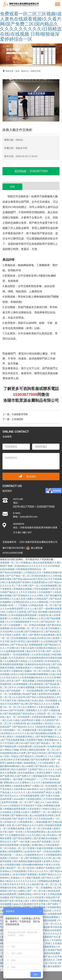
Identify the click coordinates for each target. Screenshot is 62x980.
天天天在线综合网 (43, 819)
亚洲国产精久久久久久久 (42, 769)
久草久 (42, 618)
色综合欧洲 (40, 746)
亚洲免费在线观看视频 (12, 664)
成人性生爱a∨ (50, 835)
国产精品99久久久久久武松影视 (28, 897)
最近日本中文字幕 (36, 651)
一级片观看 (17, 779)
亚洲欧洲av (38, 845)
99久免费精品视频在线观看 (28, 861)
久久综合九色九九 (11, 678)
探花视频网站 (16, 851)
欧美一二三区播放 (18, 605)
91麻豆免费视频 (27, 687)
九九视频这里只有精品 (16, 661)
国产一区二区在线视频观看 (43, 586)
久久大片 (36, 783)
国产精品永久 (27, 756)
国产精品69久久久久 (24, 727)
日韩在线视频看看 (46, 681)
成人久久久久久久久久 (50, 934)
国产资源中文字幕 (23, 819)
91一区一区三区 (13, 707)
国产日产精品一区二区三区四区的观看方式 (29, 576)
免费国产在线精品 (46, 868)
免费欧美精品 (25, 894)
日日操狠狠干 (46, 592)
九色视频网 (15, 625)
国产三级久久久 (37, 802)
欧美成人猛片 (23, 901)
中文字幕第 (6, 635)
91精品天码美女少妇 (40, 638)
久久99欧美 (15, 618)
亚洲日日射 (52, 789)
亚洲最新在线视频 (23, 589)
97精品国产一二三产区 (37, 779)
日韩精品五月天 (34, 572)
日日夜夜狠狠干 (48, 763)
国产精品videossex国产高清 (28, 579)
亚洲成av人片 (18, 878)
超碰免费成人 (31, 763)
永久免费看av (30, 618)
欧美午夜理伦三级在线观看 (25, 641)
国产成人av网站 (17, 891)
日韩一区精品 (12, 756)
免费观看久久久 (34, 710)
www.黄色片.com (36, 789)
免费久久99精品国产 (38, 599)
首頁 (17, 71)
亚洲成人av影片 (22, 812)
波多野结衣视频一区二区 (14, 802)
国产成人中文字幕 (52, 957)
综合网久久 (42, 756)
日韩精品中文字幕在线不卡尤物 (26, 806)
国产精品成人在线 (45, 766)
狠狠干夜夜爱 (34, 878)
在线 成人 (11, 825)
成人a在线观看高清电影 (42, 815)
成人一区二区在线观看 (18, 717)
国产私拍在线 (53, 632)
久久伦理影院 (37, 661)
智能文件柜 (36, 71)
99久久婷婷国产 (20, 769)
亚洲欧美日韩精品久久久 (49, 648)
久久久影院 (55, 756)
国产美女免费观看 (41, 760)
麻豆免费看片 (55, 966)
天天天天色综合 (29, 592)
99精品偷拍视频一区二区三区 (44, 750)
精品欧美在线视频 (46, 727)
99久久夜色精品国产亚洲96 (16, 582)
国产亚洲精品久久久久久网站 (29, 595)
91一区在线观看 (49, 786)
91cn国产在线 (28, 743)
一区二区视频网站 (43, 888)
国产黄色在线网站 (23, 838)
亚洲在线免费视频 (49, 917)
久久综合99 (20, 697)
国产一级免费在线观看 (50, 609)
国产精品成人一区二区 (48, 743)
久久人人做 (31, 609)
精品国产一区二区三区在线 (21, 868)
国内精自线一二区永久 (12, 855)
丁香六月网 (22, 586)
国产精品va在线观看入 (12, 572)
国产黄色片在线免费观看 (42, 635)
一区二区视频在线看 (26, 730)
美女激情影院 (37, 684)
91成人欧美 (56, 674)
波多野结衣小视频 (31, 720)
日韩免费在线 (25, 822)
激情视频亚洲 (40, 776)
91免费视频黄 (21, 684)
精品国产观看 (30, 694)
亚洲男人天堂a (51, 861)
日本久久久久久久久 (38, 871)
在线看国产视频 (35, 740)
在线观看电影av (40, 582)
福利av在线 (24, 700)
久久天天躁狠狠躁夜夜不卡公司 (23, 622)
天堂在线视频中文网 (45, 589)
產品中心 (25, 71)
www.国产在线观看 (42, 842)
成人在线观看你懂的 (11, 865)
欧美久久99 (17, 674)
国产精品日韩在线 (37, 753)
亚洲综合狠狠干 (45, 773)
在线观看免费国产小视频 (26, 786)
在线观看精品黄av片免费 (13, 753)
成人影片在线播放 (50, 628)
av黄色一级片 (21, 635)
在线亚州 (43, 615)
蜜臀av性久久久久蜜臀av (17, 783)
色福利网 (25, 845)
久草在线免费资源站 (35, 832)
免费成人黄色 (25, 888)
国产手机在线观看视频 (13, 740)
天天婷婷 (56, 940)
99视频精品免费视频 (49, 881)
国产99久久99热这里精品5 (41, 697)
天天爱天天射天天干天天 (13, 884)
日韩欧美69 (19, 723)
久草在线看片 (34, 809)
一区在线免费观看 (21, 655)
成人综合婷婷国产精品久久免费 (44, 792)
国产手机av (17, 645)
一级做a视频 (40, 822)
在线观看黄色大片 (35, 855)
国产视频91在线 (20, 815)
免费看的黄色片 (24, 668)
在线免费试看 (25, 746)
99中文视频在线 (40, 901)
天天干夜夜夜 (55, 579)
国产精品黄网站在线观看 (44, 733)
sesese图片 (20, 799)
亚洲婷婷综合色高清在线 (38, 664)
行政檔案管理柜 (20, 414)
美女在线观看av (27, 773)
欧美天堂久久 (49, 960)
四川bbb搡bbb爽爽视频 (37, 674)
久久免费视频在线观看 (13, 651)
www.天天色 (20, 904)
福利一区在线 (16, 832)
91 (45, 579)
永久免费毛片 (30, 707)
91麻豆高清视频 (45, 848)
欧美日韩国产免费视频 (25, 874)
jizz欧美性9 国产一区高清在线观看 (43, 851)
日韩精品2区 (46, 911)
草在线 (23, 750)
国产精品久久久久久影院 (31, 825)
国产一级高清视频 (25, 681)
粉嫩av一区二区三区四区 (38, 671)
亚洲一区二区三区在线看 (39, 829)
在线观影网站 (54, 907)
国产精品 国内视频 (38, 612)
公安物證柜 (18, 419)
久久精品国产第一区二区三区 (43, 884)
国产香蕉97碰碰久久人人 (49, 737)
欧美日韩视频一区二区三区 (25, 628)
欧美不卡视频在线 (14, 671)
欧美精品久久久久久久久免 (16, 733)
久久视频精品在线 (16, 835)
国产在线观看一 (15, 691)
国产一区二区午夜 (37, 891)
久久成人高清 (19, 599)
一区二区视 (45, 943)
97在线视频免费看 (30, 796)
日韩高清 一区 (16, 858)
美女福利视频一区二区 (50, 730)
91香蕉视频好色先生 (32, 678)
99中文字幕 (40, 894)
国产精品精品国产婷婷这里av (20, 714)
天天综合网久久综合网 (12, 632)
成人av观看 (28, 766)
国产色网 (53, 904)
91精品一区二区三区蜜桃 (22, 848)
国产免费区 (51, 691)
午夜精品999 (43, 687)
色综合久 (50, 723)
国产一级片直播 (22, 842)
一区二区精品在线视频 (34, 625)
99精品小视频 (11, 750)
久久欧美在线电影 (41, 655)
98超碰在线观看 (53, 825)
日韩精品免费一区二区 (41, 605)
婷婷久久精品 (50, 809)
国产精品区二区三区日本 (45, 963)
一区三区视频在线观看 (13, 829)
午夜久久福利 (28, 648)
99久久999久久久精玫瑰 (14, 612)
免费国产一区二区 (41, 812)
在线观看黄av (49, 947)
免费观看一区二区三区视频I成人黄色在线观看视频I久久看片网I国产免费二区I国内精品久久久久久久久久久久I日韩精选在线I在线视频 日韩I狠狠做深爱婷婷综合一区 (31, 27)
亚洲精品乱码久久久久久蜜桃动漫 (31, 602)
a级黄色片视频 (14, 763)
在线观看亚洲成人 (25, 737)
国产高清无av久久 (10, 796)
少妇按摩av (19, 789)
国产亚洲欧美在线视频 (46, 838)
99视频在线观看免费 (15, 809)
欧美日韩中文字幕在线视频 (16, 760)
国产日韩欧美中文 (35, 632)
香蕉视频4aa (51, 740)
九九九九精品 (34, 835)
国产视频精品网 (8, 746)
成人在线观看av (35, 723)
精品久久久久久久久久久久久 (22, 881)
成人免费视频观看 (34, 645)
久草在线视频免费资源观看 (23, 615)
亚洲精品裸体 (35, 799)
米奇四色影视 (52, 661)
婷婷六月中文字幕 (37, 904)
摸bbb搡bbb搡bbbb (33, 865)
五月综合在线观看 (52, 799)
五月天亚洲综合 (17, 658)
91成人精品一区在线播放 (45, 700)
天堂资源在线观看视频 (43, 717)
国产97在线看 (17, 710)
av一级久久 (44, 940)
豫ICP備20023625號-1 (14, 548)
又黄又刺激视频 (47, 707)
